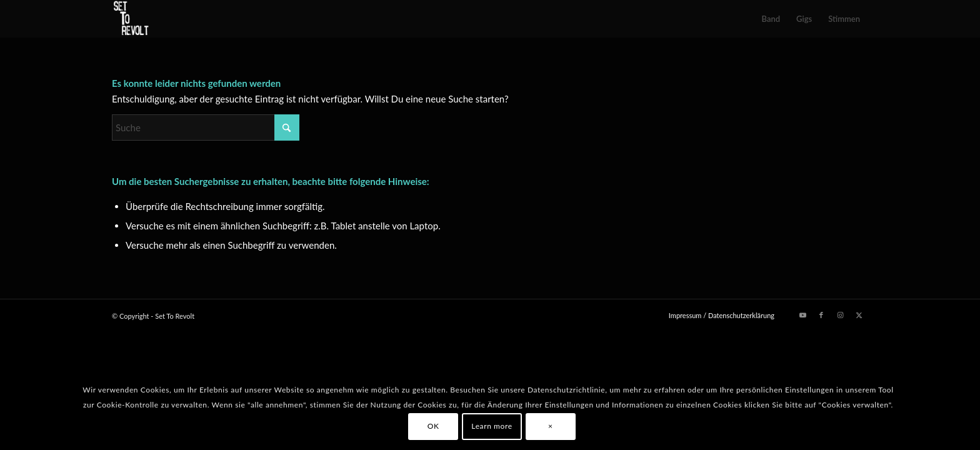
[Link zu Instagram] (840, 315)
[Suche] (206, 127)
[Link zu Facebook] (821, 315)
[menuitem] (771, 19)
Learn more (492, 426)
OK (433, 426)
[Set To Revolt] (131, 19)
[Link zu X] (859, 315)
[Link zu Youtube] (802, 315)
